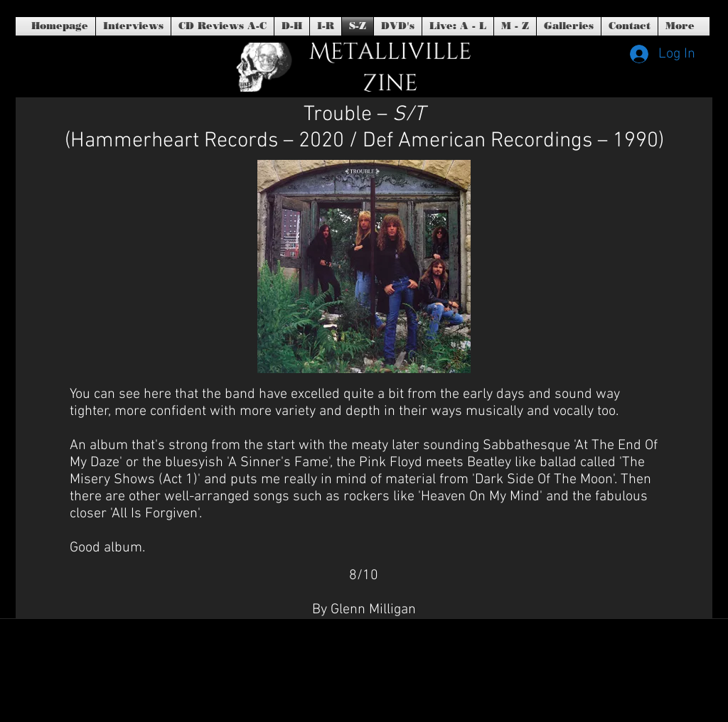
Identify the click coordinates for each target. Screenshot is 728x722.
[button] (398, 26)
